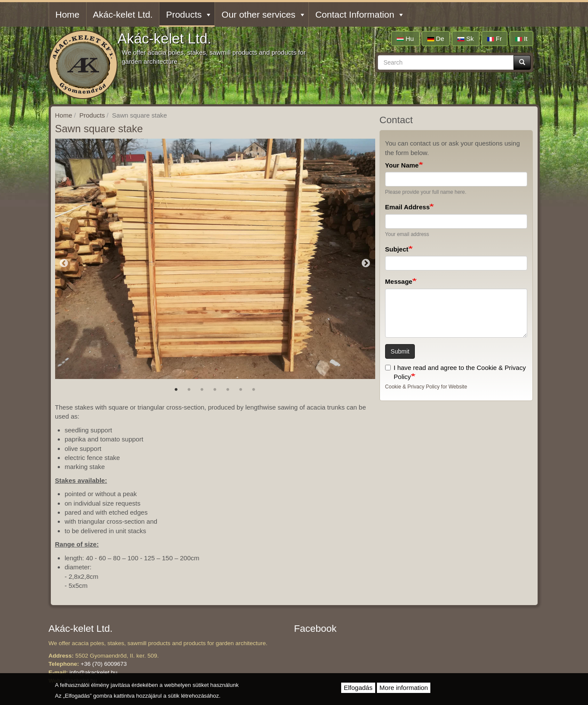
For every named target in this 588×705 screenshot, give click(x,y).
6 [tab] (241, 390)
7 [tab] (254, 390)
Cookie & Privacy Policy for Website (426, 387)
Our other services (263, 14)
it (521, 39)
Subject (397, 249)
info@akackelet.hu (93, 672)
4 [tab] (215, 390)
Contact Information (359, 14)
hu (405, 39)
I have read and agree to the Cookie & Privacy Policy (456, 372)
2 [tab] (189, 390)
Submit (400, 351)
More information (404, 688)
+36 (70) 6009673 (104, 664)
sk (466, 39)
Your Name (402, 165)
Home (68, 14)
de (436, 39)
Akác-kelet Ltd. (165, 39)
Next (366, 264)
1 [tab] (176, 390)
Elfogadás (358, 688)
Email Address (408, 207)
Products (188, 14)
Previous (64, 264)
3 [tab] (202, 390)
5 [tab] (228, 390)
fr (495, 39)
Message (399, 281)
